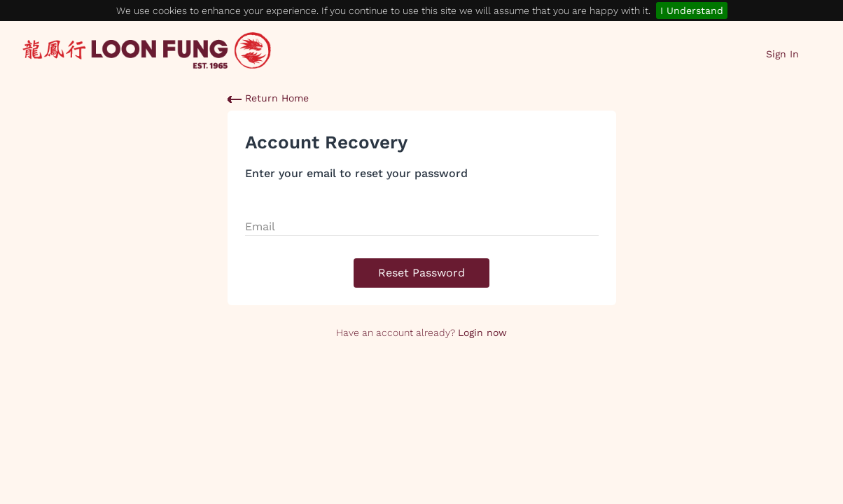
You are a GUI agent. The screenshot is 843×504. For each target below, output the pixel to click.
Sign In (782, 54)
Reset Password (421, 273)
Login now (482, 332)
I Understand (692, 10)
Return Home (268, 98)
